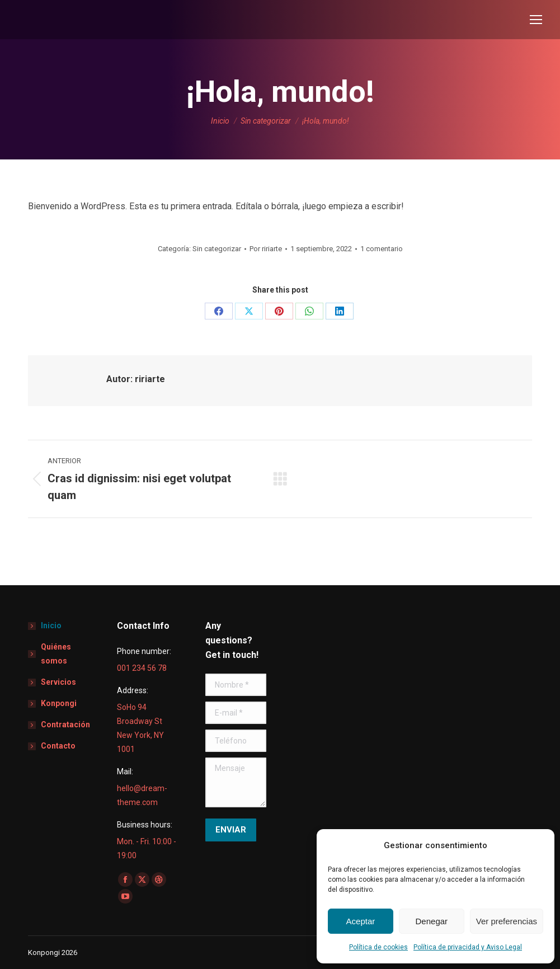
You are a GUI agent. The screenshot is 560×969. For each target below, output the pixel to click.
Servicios (58, 682)
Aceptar (361, 921)
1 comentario (382, 249)
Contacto (58, 746)
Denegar (432, 921)
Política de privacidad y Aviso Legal (468, 947)
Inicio (51, 625)
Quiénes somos (56, 654)
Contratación (65, 725)
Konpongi (59, 703)
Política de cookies (378, 947)
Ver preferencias (507, 921)
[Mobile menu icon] (536, 20)
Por (266, 249)
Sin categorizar (217, 249)
